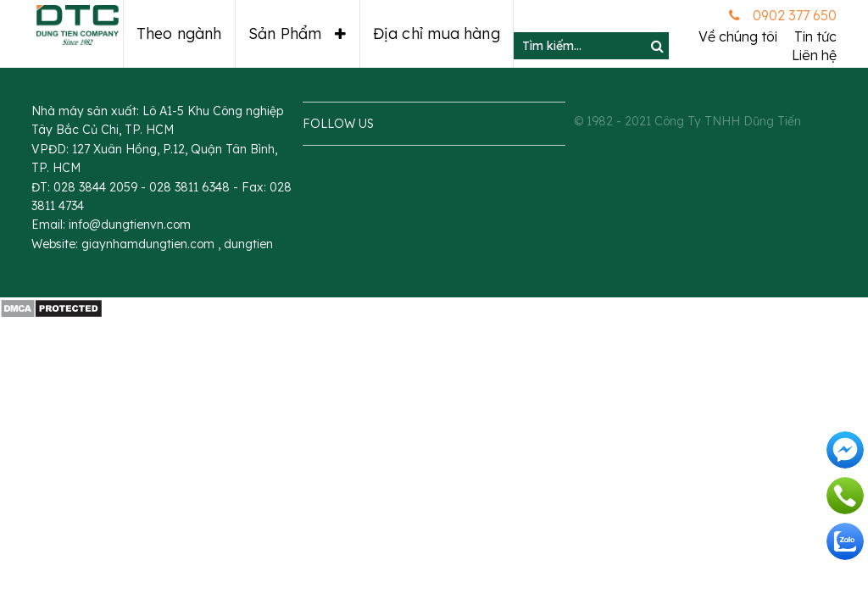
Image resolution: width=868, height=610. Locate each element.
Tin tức (815, 36)
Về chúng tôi (738, 36)
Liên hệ (814, 55)
